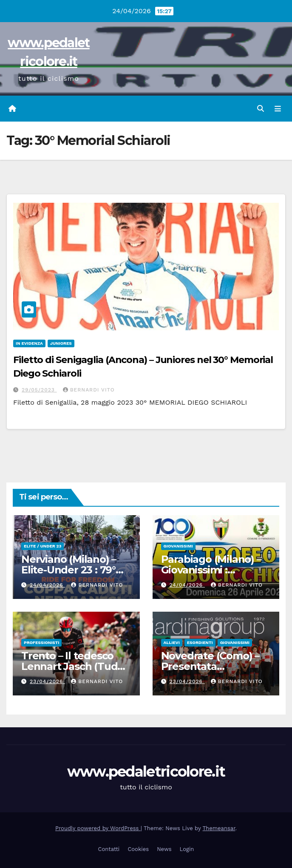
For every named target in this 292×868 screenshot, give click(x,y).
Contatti (109, 849)
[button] (261, 109)
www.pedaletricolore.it (146, 772)
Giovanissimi (178, 546)
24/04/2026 (48, 585)
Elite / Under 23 (43, 546)
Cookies (138, 849)
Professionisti (41, 642)
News (164, 849)
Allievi (172, 642)
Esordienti (200, 642)
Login (187, 849)
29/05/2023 (39, 390)
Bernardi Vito (89, 390)
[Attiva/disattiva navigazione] (278, 109)
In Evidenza (29, 343)
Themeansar (219, 828)
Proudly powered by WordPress (98, 828)
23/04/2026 (47, 681)
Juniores (61, 343)
